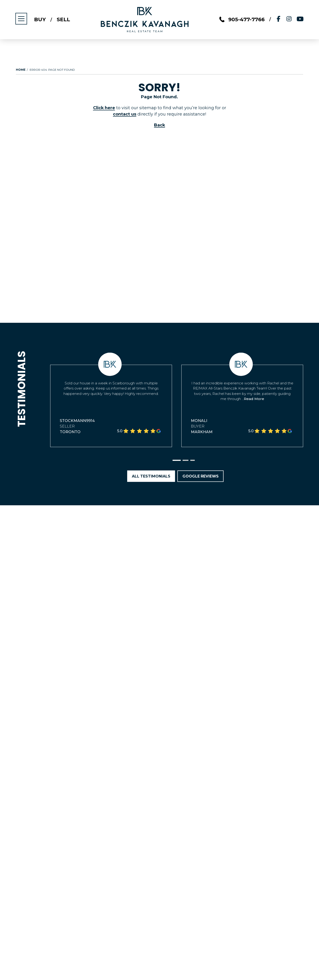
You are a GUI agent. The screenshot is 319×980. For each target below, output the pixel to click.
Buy (40, 20)
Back (160, 125)
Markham (202, 432)
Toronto (70, 432)
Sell (64, 20)
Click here (104, 108)
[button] (177, 461)
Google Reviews (201, 476)
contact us (125, 114)
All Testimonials (151, 476)
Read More (254, 399)
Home (21, 70)
